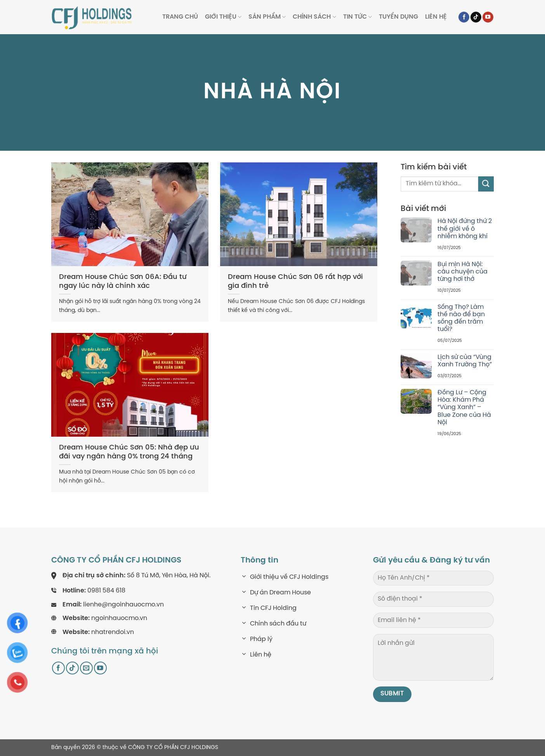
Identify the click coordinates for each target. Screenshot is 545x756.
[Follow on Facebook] (464, 17)
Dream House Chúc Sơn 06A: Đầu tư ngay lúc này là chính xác (123, 282)
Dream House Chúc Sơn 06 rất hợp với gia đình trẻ (295, 282)
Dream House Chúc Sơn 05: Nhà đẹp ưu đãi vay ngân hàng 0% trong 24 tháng (129, 452)
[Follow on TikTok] (476, 17)
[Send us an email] (86, 668)
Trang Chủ (180, 17)
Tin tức (358, 17)
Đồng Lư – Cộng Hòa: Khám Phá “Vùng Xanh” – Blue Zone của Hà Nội (464, 408)
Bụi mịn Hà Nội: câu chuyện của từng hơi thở (463, 272)
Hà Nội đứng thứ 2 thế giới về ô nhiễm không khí (465, 229)
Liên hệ (436, 17)
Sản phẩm (267, 17)
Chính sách (314, 17)
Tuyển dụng (398, 17)
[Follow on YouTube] (488, 17)
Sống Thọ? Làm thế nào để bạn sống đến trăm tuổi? (461, 318)
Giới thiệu (223, 17)
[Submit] (486, 184)
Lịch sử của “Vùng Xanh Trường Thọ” (465, 361)
